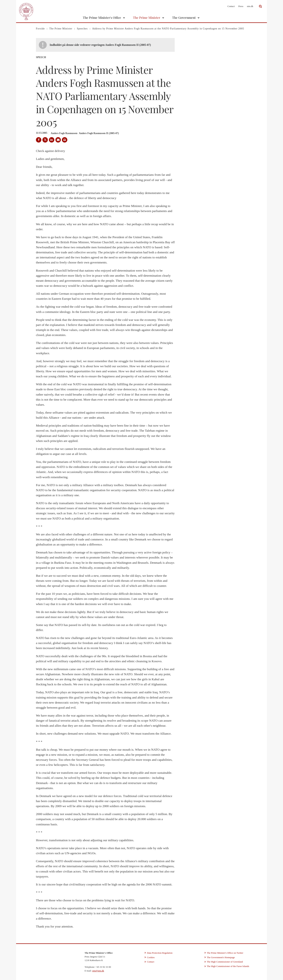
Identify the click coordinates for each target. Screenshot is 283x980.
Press (241, 6)
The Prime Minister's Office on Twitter (225, 953)
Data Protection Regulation (160, 953)
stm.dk (250, 6)
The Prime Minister (147, 18)
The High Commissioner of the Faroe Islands (228, 966)
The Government (184, 18)
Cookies (151, 957)
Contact (231, 6)
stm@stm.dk (98, 971)
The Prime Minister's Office (102, 18)
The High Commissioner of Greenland (225, 962)
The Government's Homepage (221, 957)
